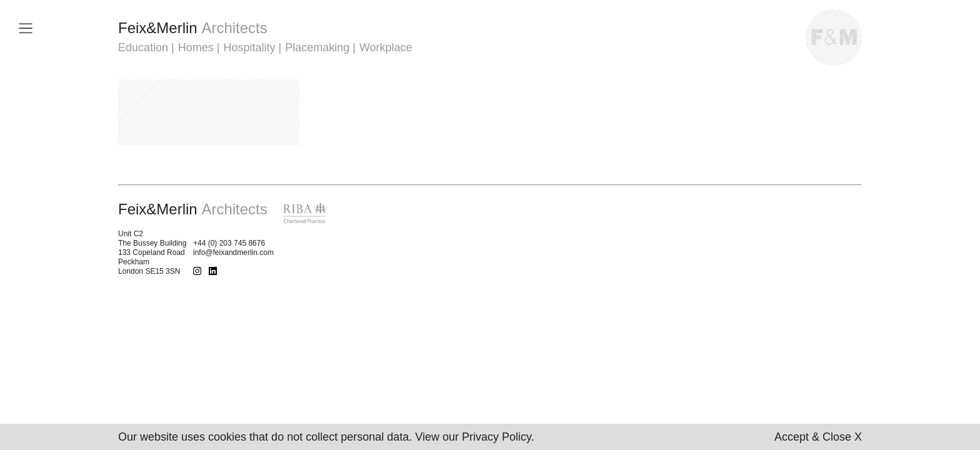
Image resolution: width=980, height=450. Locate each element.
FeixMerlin (193, 28)
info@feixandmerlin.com (233, 252)
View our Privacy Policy (473, 437)
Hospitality (249, 47)
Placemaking (317, 47)
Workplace (386, 47)
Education (143, 47)
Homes (196, 47)
